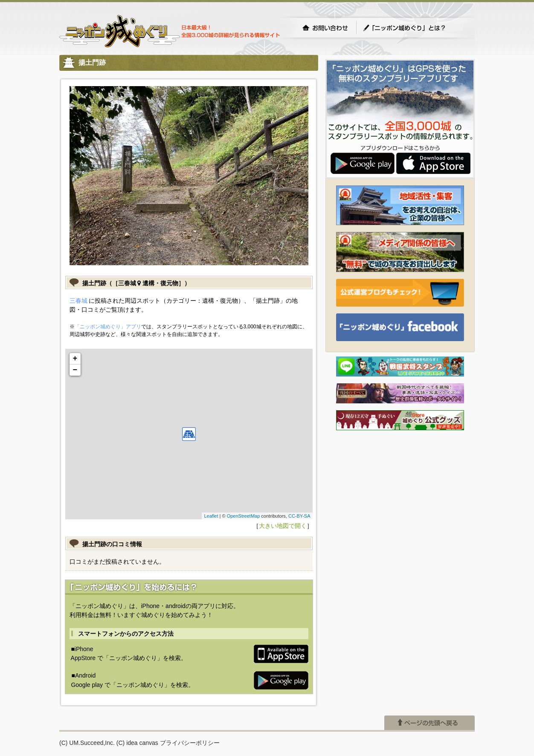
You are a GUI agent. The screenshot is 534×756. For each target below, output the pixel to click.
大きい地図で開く (283, 526)
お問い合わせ (325, 28)
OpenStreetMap (244, 516)
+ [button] (75, 359)
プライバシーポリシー (190, 743)
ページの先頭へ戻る (430, 723)
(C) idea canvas (137, 743)
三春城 (78, 301)
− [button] (75, 370)
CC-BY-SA (299, 516)
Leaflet (211, 516)
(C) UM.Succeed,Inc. (87, 743)
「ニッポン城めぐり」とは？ (413, 28)
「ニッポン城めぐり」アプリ (108, 327)
